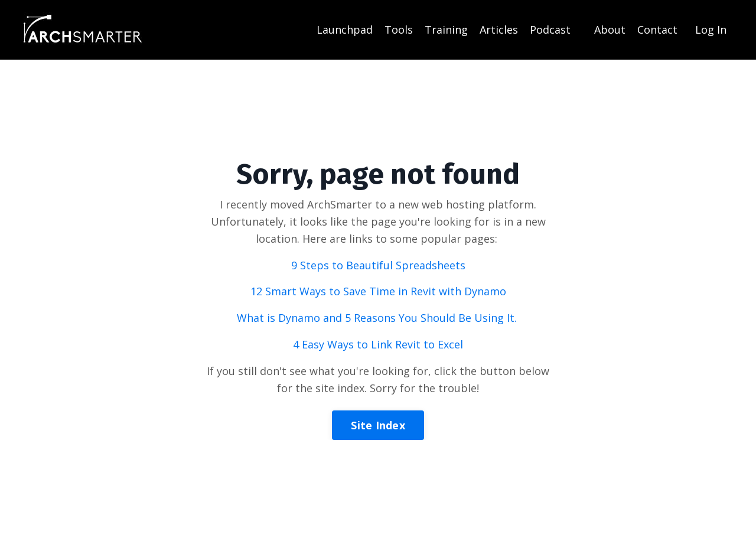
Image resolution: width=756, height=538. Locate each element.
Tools (399, 30)
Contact (657, 30)
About (610, 30)
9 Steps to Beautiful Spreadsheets (378, 265)
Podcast (550, 30)
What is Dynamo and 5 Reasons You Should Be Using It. (378, 318)
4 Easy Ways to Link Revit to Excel (378, 344)
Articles (499, 30)
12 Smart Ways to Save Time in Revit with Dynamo (378, 291)
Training (446, 30)
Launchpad (345, 30)
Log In (711, 30)
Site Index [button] (378, 425)
